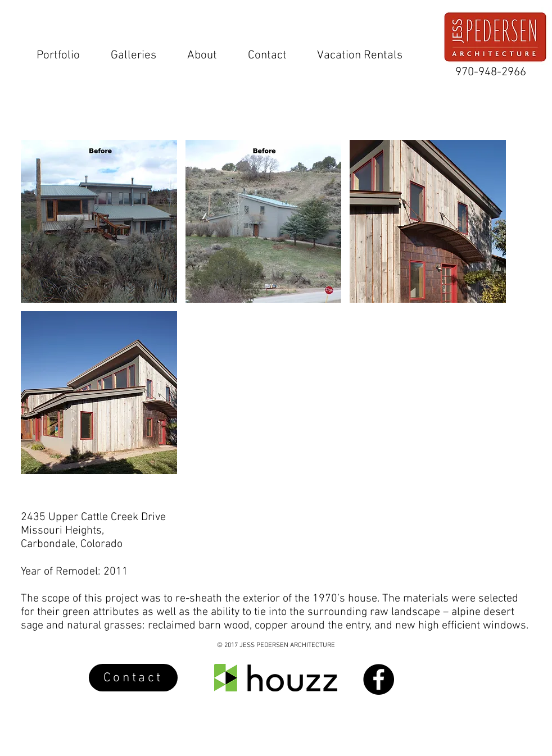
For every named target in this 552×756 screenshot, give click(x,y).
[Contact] (133, 678)
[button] (99, 221)
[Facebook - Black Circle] (379, 679)
